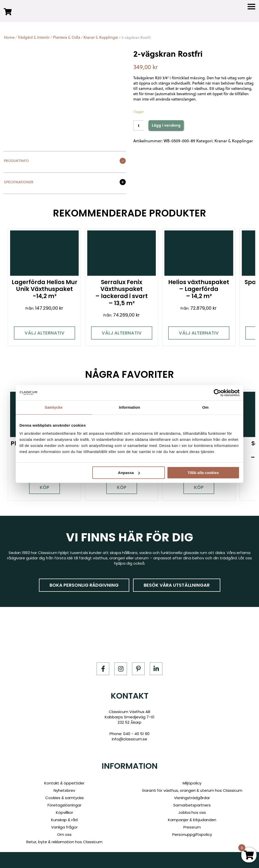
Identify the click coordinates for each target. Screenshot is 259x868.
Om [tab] (205, 407)
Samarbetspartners (192, 802)
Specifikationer (19, 182)
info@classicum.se (129, 736)
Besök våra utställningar (177, 582)
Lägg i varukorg (166, 125)
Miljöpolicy (192, 780)
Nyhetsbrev (64, 787)
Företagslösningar (64, 802)
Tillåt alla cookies (203, 473)
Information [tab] (129, 407)
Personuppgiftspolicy (192, 831)
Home (9, 37)
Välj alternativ (43, 331)
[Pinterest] (138, 666)
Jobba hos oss (192, 809)
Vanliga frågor (64, 824)
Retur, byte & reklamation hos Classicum (64, 839)
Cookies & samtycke (64, 795)
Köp (43, 484)
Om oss (64, 831)
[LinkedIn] (156, 666)
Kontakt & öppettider (64, 780)
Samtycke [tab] (54, 407)
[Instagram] (121, 666)
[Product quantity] (138, 125)
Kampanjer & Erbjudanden (192, 817)
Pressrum (192, 824)
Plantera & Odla (67, 37)
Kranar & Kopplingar (101, 37)
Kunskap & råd (64, 817)
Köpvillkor (64, 809)
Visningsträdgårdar (192, 795)
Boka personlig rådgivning (84, 582)
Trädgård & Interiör (34, 37)
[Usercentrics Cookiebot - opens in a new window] (217, 393)
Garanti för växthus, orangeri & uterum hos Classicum (192, 787)
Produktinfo (16, 161)
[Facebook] (103, 666)
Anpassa (129, 473)
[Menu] (251, 7)
